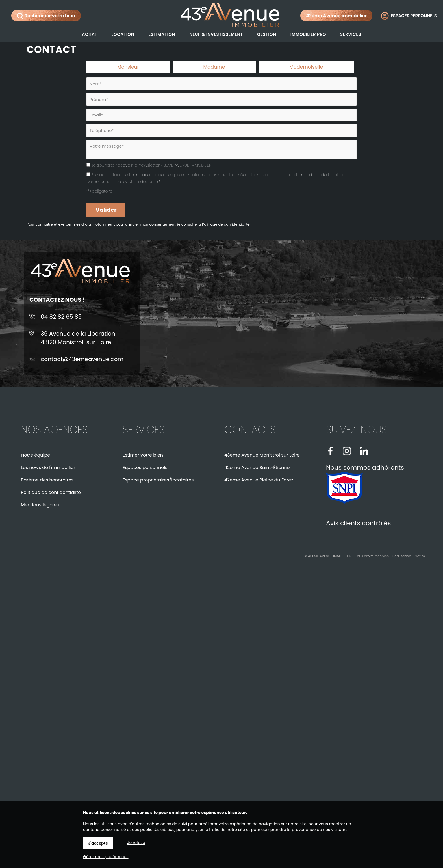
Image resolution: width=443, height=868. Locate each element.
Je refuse (136, 843)
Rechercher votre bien (46, 16)
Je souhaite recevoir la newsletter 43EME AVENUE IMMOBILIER (151, 165)
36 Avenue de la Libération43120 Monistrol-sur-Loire (78, 338)
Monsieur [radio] (128, 67)
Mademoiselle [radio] (306, 67)
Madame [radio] (214, 67)
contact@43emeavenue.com (82, 359)
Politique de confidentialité (226, 224)
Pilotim (419, 556)
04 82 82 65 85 (61, 317)
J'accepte (98, 843)
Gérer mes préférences (106, 857)
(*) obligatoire (99, 191)
